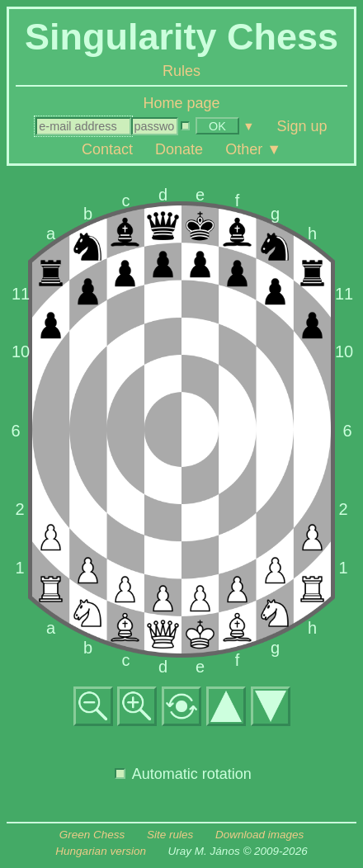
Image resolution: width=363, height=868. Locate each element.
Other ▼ (253, 149)
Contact (107, 149)
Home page (181, 103)
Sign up (302, 125)
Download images (259, 835)
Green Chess (92, 835)
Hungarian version (101, 851)
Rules (181, 71)
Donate (179, 149)
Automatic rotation (183, 774)
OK (217, 126)
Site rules (170, 835)
